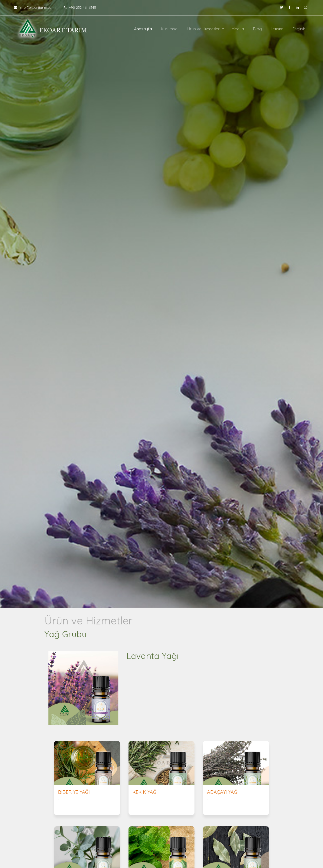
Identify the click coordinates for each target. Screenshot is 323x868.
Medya (238, 29)
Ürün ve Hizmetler (204, 29)
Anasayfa (143, 29)
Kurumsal (170, 29)
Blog (257, 29)
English (299, 29)
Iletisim (277, 29)
